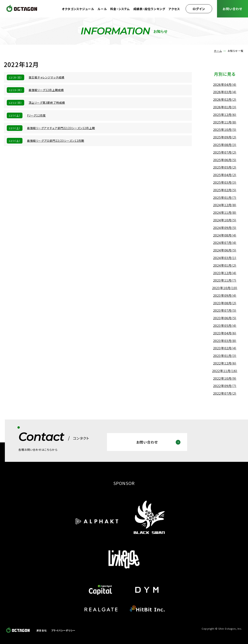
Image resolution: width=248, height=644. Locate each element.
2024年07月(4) (225, 243)
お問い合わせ (232, 9)
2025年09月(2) (225, 137)
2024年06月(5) (225, 250)
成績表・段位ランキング (149, 9)
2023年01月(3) (225, 356)
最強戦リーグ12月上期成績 (46, 90)
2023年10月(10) (225, 288)
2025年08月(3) (225, 145)
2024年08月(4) (225, 235)
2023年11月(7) (225, 280)
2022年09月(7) (225, 386)
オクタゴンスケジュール (78, 9)
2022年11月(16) (225, 371)
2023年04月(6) (225, 333)
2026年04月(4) (225, 84)
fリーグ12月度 (37, 115)
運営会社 (42, 630)
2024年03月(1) (225, 258)
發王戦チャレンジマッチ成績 (47, 77)
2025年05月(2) (225, 167)
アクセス (174, 9)
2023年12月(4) (225, 273)
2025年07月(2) (225, 152)
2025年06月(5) (225, 160)
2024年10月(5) (225, 220)
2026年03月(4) (225, 92)
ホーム (218, 51)
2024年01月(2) (225, 265)
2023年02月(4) (225, 348)
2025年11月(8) (225, 122)
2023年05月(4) (225, 325)
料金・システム (120, 9)
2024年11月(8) (225, 212)
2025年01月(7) (225, 198)
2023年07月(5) (225, 310)
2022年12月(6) (225, 363)
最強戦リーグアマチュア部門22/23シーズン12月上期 (61, 128)
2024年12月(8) (225, 205)
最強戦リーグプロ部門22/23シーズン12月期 (56, 141)
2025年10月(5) (225, 130)
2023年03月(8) (225, 341)
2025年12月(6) (225, 115)
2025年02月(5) (225, 190)
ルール (102, 9)
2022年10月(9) (225, 378)
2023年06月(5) (225, 318)
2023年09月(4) (225, 295)
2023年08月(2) (225, 303)
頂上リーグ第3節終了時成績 (47, 103)
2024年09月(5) (225, 228)
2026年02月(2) (225, 99)
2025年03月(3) (225, 182)
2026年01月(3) (225, 107)
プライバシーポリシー (63, 630)
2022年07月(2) (225, 393)
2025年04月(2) (225, 175)
